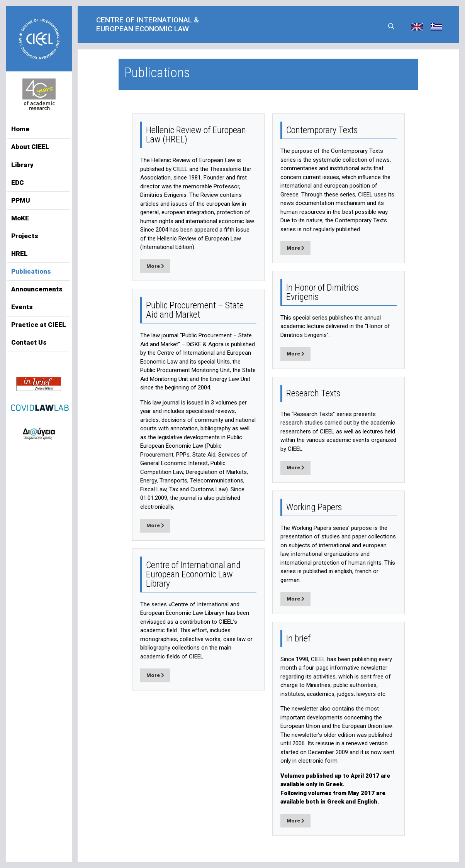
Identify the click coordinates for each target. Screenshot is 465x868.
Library (22, 165)
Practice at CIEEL (39, 325)
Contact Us (29, 342)
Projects (25, 236)
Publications (31, 271)
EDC (18, 183)
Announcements (37, 289)
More (155, 266)
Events (22, 307)
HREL (20, 254)
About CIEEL (30, 147)
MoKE (20, 218)
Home (20, 129)
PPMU (21, 200)
